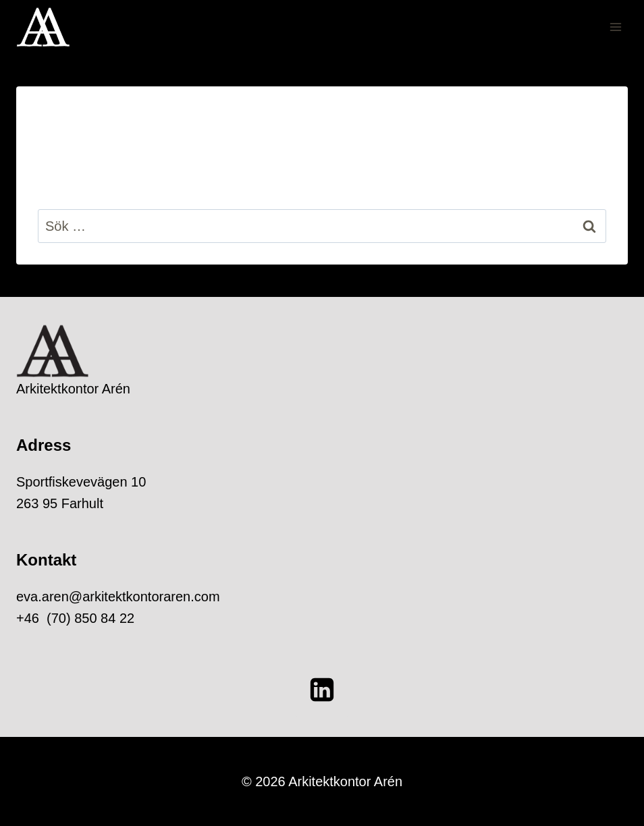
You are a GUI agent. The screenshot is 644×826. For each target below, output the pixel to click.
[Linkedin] (322, 690)
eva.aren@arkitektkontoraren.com (118, 597)
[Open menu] (615, 27)
